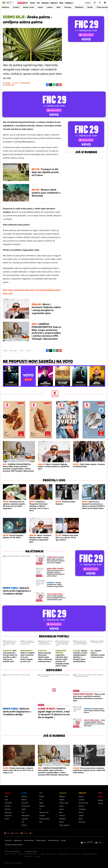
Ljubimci (50, 7)
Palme (22, 351)
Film (41, 800)
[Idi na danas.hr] (23, 3)
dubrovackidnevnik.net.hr (89, 854)
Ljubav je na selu (44, 812)
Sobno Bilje (13, 351)
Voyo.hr (20, 854)
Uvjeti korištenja (29, 840)
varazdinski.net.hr (63, 854)
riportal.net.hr (75, 854)
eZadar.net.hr (29, 856)
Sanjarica (100, 803)
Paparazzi (42, 806)
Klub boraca (25, 803)
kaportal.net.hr (51, 854)
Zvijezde (42, 796)
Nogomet (24, 796)
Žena (61, 3)
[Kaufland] (54, 394)
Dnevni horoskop (84, 803)
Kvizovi (81, 819)
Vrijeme (7, 819)
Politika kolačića (41, 840)
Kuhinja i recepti (28, 7)
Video (100, 797)
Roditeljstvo (79, 7)
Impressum (8, 840)
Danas (7, 793)
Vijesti (6, 796)
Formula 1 (69, 3)
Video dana (82, 822)
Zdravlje (90, 7)
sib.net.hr (42, 854)
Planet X (81, 812)
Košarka (24, 809)
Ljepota (40, 7)
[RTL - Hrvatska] (91, 843)
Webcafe (54, 3)
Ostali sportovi (26, 815)
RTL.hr (7, 854)
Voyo (41, 822)
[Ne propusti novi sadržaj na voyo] (38, 362)
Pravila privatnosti (53, 840)
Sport (33, 3)
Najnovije (101, 800)
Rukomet (24, 800)
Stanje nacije (8, 812)
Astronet (81, 796)
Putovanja (68, 7)
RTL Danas (8, 806)
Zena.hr (13, 854)
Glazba (41, 803)
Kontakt (63, 840)
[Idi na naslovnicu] (9, 5)
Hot (38, 3)
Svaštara (81, 815)
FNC (23, 822)
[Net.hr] (100, 843)
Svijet (6, 800)
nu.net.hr (38, 856)
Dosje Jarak (8, 815)
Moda (59, 7)
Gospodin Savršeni (44, 819)
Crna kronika (8, 803)
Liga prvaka (25, 819)
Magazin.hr (26, 83)
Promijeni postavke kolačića (14, 845)
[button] (6, 368)
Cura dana (82, 800)
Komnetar (82, 806)
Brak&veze (6, 7)
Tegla (5, 351)
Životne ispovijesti (64, 825)
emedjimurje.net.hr (31, 854)
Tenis (23, 812)
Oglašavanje (18, 840)
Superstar (42, 815)
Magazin (45, 3)
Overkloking (82, 809)
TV (40, 809)
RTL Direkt (8, 809)
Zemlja (28, 351)
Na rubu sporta (26, 806)
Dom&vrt (16, 7)
